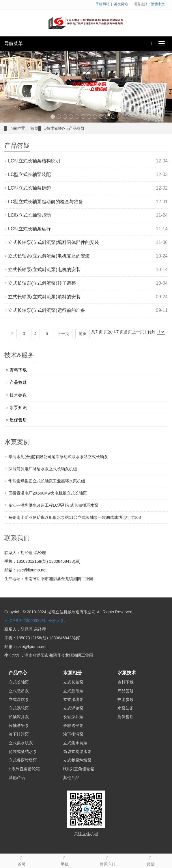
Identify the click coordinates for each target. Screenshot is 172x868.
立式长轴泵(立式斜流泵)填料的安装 (44, 297)
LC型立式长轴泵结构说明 (34, 161)
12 (119, 117)
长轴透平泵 (19, 726)
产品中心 (18, 673)
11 (113, 117)
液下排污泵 (19, 734)
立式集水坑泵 (21, 743)
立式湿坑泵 (19, 699)
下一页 (63, 334)
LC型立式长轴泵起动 (29, 215)
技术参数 (18, 395)
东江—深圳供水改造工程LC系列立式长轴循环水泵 (53, 505)
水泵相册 (72, 673)
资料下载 (18, 370)
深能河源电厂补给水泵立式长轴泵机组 (43, 469)
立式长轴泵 (19, 682)
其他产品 (17, 778)
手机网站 (102, 4)
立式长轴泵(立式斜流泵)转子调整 (42, 283)
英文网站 (121, 4)
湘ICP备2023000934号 (25, 621)
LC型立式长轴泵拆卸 (29, 188)
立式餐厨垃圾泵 (23, 760)
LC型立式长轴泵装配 (29, 174)
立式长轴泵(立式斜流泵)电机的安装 (44, 270)
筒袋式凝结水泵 (23, 752)
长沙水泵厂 (58, 621)
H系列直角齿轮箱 (24, 769)
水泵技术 (127, 673)
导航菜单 (14, 44)
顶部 (151, 860)
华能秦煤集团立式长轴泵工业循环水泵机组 (47, 481)
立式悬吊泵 (19, 691)
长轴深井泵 (19, 717)
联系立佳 (108, 860)
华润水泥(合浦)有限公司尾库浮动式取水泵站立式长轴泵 (58, 457)
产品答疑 (77, 128)
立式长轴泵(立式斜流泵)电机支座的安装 (49, 256)
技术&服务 (56, 128)
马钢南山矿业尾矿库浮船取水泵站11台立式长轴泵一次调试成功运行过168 (75, 517)
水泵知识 (18, 407)
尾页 (83, 334)
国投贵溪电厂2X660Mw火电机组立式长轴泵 (48, 493)
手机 (64, 860)
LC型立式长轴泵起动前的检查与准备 (46, 202)
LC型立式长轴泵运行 (29, 229)
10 (107, 117)
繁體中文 (158, 4)
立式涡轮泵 (19, 708)
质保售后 (18, 420)
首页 (34, 128)
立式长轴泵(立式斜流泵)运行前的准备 (47, 310)
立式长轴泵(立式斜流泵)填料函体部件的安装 (54, 242)
